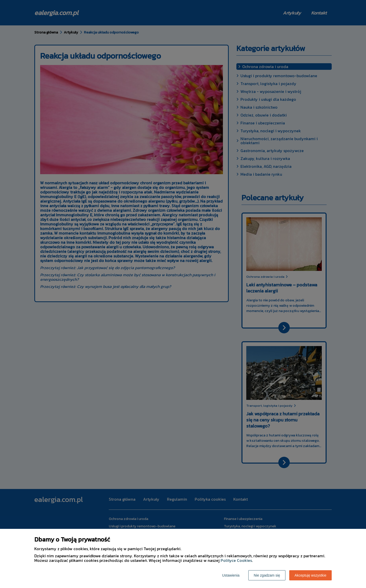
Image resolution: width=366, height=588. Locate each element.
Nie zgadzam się (267, 575)
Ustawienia (231, 575)
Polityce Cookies (236, 560)
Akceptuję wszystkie (310, 575)
